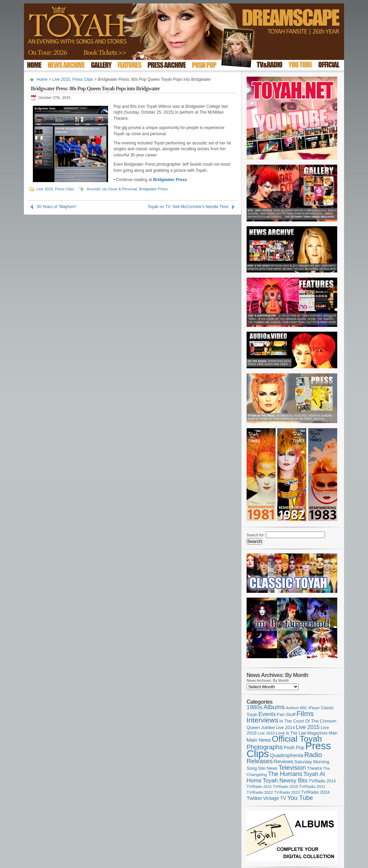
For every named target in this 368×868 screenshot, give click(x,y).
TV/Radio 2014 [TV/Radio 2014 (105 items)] (322, 781)
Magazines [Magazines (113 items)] (317, 733)
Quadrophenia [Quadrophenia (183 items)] (287, 755)
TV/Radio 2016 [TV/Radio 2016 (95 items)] (285, 787)
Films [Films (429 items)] (305, 713)
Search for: (256, 535)
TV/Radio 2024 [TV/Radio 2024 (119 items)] (315, 792)
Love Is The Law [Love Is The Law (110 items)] (291, 733)
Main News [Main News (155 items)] (259, 740)
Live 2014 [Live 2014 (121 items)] (286, 727)
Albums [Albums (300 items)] (274, 707)
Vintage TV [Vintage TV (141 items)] (274, 798)
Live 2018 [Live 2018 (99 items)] (266, 733)
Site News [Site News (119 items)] (268, 768)
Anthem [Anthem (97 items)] (293, 708)
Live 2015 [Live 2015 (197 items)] (308, 727)
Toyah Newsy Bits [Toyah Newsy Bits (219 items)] (285, 781)
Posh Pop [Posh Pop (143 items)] (294, 748)
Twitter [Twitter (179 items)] (254, 798)
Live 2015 (61, 79)
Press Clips (83, 79)
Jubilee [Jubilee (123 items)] (268, 727)
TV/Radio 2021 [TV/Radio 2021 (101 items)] (312, 787)
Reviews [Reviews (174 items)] (283, 761)
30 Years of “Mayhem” (57, 207)
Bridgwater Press (153, 189)
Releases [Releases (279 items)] (260, 761)
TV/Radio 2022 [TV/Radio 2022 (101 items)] (260, 792)
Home (42, 79)
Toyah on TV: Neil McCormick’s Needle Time (188, 207)
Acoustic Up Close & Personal (112, 189)
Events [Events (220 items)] (267, 714)
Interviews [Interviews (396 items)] (262, 720)
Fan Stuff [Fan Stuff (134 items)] (286, 714)
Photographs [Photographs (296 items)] (265, 747)
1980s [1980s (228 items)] (254, 707)
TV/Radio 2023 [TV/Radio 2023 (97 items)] (287, 792)
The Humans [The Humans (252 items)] (285, 774)
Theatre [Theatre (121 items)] (315, 768)
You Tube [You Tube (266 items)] (300, 798)
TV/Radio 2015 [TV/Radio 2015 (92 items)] (259, 787)
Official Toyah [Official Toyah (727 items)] (297, 739)
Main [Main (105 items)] (333, 733)
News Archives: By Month (268, 680)
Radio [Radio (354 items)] (313, 755)
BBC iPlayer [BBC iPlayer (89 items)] (310, 708)
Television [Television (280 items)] (292, 768)
